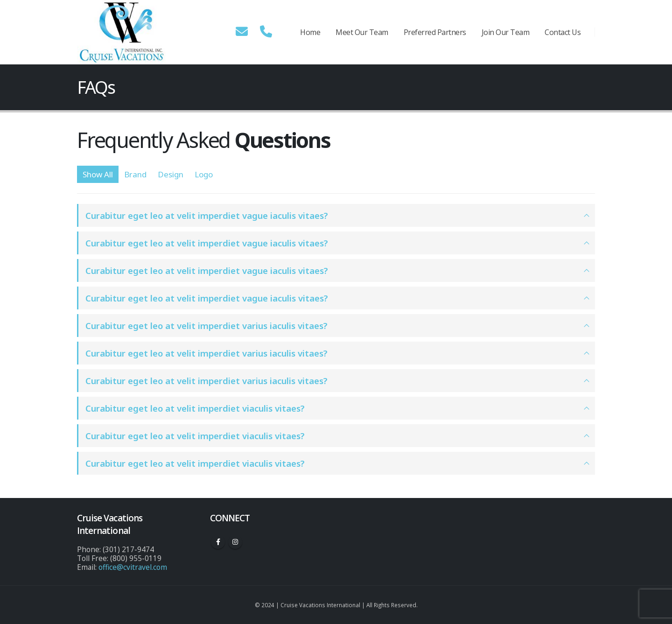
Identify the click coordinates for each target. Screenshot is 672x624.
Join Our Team (506, 32)
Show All (98, 174)
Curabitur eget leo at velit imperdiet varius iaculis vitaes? (206, 326)
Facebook (218, 542)
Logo (204, 174)
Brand (135, 174)
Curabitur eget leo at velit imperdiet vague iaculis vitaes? (207, 215)
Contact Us (563, 32)
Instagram (235, 542)
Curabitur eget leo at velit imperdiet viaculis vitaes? (195, 408)
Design (171, 174)
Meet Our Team (362, 32)
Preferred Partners (435, 32)
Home (310, 32)
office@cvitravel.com (133, 567)
